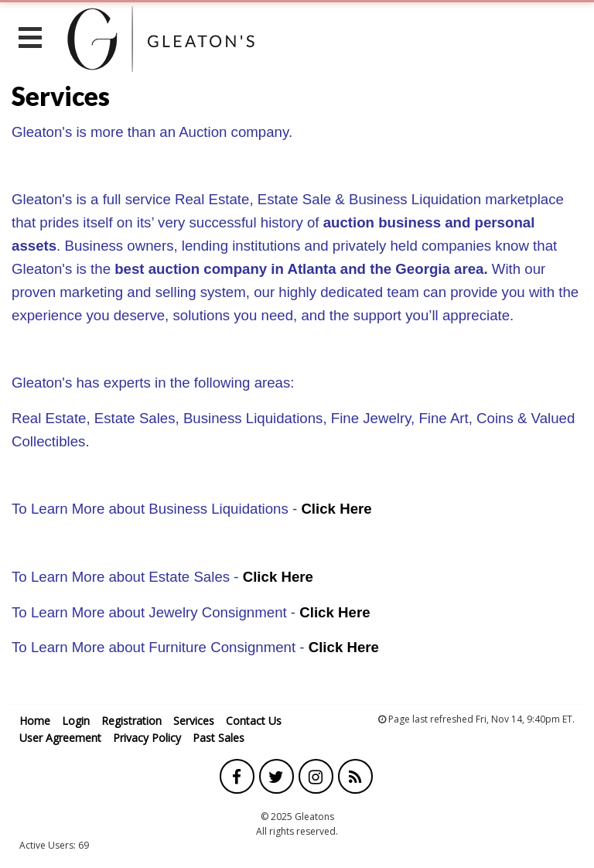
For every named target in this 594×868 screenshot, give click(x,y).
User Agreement (60, 738)
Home (35, 721)
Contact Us (254, 721)
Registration (131, 721)
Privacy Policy (147, 738)
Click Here (336, 509)
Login (76, 721)
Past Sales (218, 738)
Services (194, 721)
